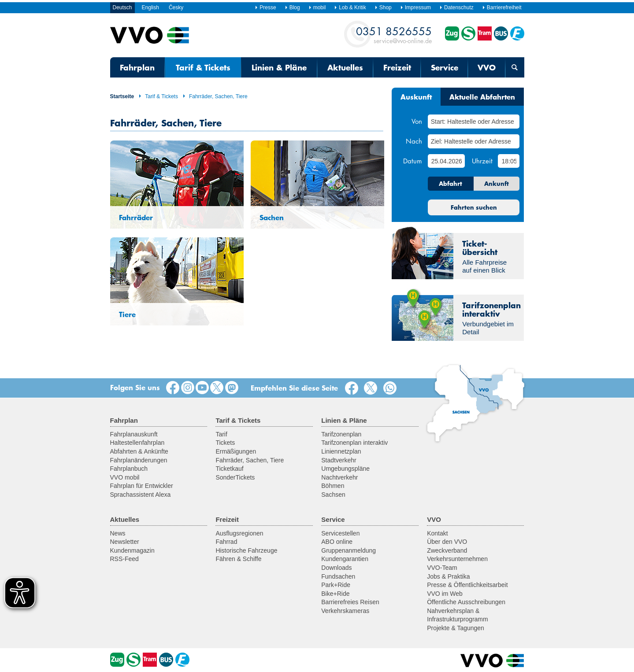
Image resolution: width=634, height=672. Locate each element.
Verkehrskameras (345, 611)
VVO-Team (442, 568)
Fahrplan (137, 67)
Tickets (225, 443)
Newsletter (125, 542)
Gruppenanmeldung (349, 550)
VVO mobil (125, 477)
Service (445, 67)
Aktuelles (345, 67)
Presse (265, 7)
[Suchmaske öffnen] (515, 67)
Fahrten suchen (474, 207)
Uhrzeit (482, 161)
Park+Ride (336, 585)
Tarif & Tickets (203, 67)
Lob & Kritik (350, 7)
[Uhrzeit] (509, 161)
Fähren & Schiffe (238, 559)
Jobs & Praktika (448, 576)
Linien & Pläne (279, 67)
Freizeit (397, 67)
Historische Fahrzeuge (246, 550)
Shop (383, 7)
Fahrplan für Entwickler (142, 486)
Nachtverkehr (339, 477)
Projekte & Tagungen (456, 628)
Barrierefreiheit (502, 7)
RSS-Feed (124, 559)
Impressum (415, 7)
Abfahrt (450, 184)
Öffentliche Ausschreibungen (466, 602)
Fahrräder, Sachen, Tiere (215, 96)
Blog (292, 7)
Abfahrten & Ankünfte (139, 451)
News (118, 533)
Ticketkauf (229, 469)
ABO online (337, 542)
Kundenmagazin (132, 550)
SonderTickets (235, 477)
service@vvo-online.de (394, 35)
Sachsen (333, 495)
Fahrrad (226, 542)
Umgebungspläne (345, 469)
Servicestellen (340, 533)
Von (417, 121)
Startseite (122, 96)
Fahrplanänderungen (139, 460)
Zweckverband (447, 550)
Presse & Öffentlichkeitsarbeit (467, 585)
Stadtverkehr (339, 460)
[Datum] (446, 161)
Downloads (336, 568)
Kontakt (437, 533)
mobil (317, 7)
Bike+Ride (335, 594)
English (150, 7)
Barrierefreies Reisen (350, 602)
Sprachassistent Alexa (141, 495)
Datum (413, 161)
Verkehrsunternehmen (457, 559)
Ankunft (497, 184)
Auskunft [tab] (416, 96)
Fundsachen (338, 576)
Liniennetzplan (341, 451)
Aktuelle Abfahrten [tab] (482, 96)
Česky (176, 7)
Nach (414, 141)
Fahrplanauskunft (134, 434)
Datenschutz (456, 7)
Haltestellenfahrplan (137, 443)
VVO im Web (445, 594)
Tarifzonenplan (341, 434)
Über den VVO (447, 542)
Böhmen (333, 486)
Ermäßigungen (236, 451)
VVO (487, 67)
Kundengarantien (345, 559)
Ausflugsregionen (239, 533)
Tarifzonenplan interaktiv (354, 443)
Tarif (221, 434)
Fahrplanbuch (129, 469)
